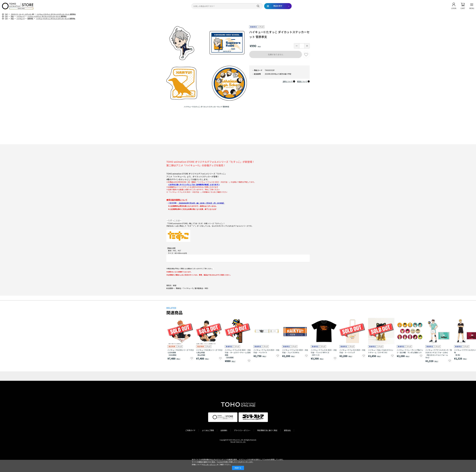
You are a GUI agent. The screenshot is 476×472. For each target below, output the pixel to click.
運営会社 (287, 430)
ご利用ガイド (190, 430)
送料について (288, 81)
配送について (302, 81)
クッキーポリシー (210, 464)
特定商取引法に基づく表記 (267, 430)
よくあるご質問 (208, 430)
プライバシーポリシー (242, 430)
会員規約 (224, 430)
